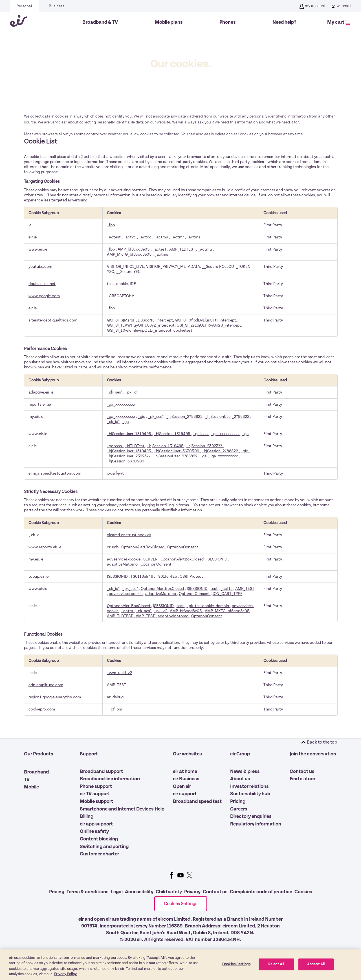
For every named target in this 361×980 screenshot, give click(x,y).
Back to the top (322, 742)
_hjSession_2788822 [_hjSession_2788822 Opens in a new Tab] (185, 417)
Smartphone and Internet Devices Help (122, 809)
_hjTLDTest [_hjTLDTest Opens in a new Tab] (135, 446)
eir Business (186, 779)
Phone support (96, 786)
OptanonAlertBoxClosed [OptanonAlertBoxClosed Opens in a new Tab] (143, 547)
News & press (245, 772)
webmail (341, 6)
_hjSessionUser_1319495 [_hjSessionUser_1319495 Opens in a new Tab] (129, 434)
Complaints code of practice (261, 892)
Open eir (182, 786)
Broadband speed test (197, 801)
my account (312, 6)
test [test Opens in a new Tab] (214, 589)
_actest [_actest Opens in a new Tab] (114, 237)
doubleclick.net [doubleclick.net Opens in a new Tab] (42, 284)
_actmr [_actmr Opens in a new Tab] (178, 237)
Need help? (284, 22)
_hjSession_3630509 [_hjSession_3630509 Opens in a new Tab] (126, 461)
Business (57, 6)
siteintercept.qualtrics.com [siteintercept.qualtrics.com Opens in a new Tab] (53, 320)
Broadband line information (110, 779)
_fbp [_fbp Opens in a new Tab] (111, 225)
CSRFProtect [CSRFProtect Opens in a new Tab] (191, 576)
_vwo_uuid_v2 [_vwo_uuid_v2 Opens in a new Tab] (119, 673)
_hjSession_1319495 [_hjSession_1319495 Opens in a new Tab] (173, 434)
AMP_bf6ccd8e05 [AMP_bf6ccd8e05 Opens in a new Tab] (134, 249)
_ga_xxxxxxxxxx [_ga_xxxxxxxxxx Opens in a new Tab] (121, 404)
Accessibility (139, 892)
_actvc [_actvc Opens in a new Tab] (130, 237)
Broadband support (101, 772)
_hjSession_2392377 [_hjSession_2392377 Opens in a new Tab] (205, 446)
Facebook (171, 875)
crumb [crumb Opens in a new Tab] (113, 547)
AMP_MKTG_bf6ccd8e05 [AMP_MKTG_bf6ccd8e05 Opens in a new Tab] (130, 254)
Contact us (302, 772)
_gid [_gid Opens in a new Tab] (142, 417)
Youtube (180, 875)
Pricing (238, 801)
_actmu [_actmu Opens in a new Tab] (162, 237)
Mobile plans (169, 22)
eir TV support (95, 794)
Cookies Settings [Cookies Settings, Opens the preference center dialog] (236, 971)
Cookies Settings (181, 904)
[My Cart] (338, 23)
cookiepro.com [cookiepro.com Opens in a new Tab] (42, 709)
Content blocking (99, 839)
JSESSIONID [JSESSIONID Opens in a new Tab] (217, 559)
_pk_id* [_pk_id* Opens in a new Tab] (132, 392)
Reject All (276, 971)
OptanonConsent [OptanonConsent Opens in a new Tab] (183, 547)
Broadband (36, 772)
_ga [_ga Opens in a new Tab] (126, 422)
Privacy (192, 892)
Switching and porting (104, 847)
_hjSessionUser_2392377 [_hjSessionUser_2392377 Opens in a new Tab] (129, 456)
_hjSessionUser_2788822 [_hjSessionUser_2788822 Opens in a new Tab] (228, 417)
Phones (228, 22)
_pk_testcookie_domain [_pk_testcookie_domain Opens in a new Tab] (208, 606)
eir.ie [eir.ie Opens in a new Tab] (33, 308)
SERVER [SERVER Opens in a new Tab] (151, 559)
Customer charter (99, 854)
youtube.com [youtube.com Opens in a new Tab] (40, 267)
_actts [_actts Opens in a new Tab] (227, 589)
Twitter (190, 875)
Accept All (316, 971)
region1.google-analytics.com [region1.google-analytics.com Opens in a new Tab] (55, 697)
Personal (24, 6)
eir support (185, 794)
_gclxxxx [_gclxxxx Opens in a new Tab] (201, 434)
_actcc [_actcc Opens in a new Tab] (146, 237)
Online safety (94, 831)
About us (240, 779)
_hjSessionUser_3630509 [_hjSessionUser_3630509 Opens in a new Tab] (177, 451)
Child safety (169, 892)
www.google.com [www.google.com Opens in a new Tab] (44, 296)
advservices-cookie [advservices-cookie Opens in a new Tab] (124, 559)
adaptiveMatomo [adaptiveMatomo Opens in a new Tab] (123, 564)
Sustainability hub (250, 794)
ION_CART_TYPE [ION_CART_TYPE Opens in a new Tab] (228, 594)
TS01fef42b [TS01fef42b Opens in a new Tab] (167, 576)
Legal (117, 892)
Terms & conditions (88, 892)
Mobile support (96, 801)
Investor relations (249, 786)
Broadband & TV (100, 22)
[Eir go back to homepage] (19, 22)
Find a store (302, 779)
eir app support (96, 824)
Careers (239, 809)
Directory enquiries (251, 816)
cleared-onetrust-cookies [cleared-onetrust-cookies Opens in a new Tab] (129, 535)
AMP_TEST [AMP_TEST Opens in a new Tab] (245, 589)
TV (27, 780)
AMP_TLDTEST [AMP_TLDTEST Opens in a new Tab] (183, 249)
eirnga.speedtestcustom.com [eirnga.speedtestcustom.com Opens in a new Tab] (55, 473)
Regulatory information (256, 824)
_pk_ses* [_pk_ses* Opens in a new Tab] (115, 392)
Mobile (31, 787)
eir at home (185, 772)
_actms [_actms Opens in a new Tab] (193, 237)
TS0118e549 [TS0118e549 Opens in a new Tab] (142, 576)
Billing (87, 816)
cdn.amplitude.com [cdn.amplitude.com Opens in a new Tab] (46, 685)
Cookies (303, 892)
